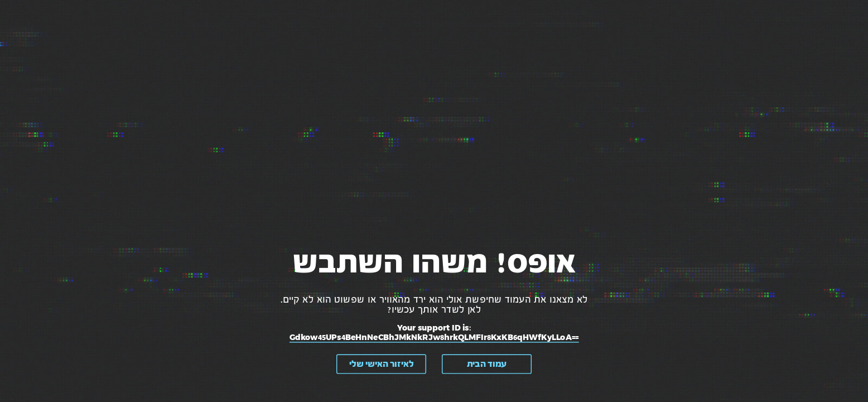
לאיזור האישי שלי (381, 364)
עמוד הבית (487, 364)
